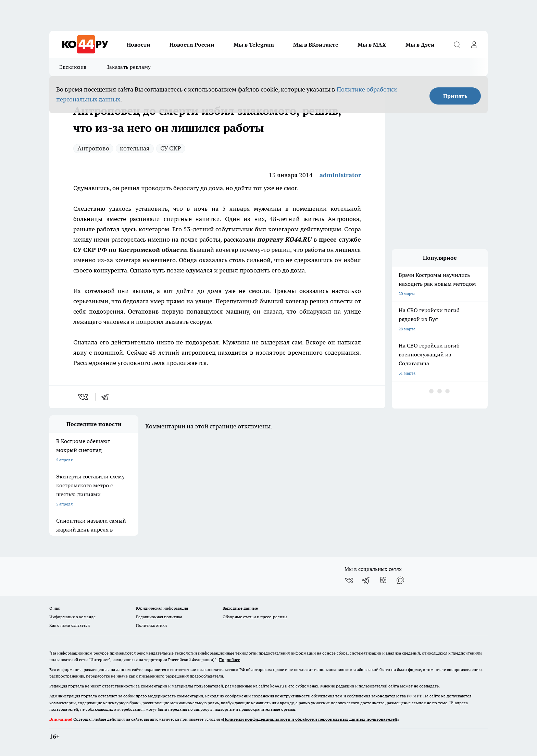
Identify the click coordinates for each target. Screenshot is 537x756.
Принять (455, 96)
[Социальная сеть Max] (400, 580)
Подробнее (229, 660)
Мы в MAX (372, 45)
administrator (340, 175)
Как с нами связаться (70, 625)
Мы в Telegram (254, 45)
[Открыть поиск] (457, 45)
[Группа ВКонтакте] (349, 580)
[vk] (84, 397)
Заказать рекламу (129, 67)
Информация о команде (72, 617)
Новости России (192, 45)
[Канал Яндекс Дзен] (383, 580)
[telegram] (107, 397)
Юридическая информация (162, 608)
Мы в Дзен (420, 45)
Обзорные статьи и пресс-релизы (255, 617)
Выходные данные (240, 608)
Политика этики (151, 625)
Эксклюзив (73, 67)
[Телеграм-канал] (366, 580)
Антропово (93, 148)
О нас (55, 608)
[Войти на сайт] (474, 45)
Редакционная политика (159, 617)
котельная (135, 148)
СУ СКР (171, 148)
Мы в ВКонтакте (316, 45)
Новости (139, 45)
